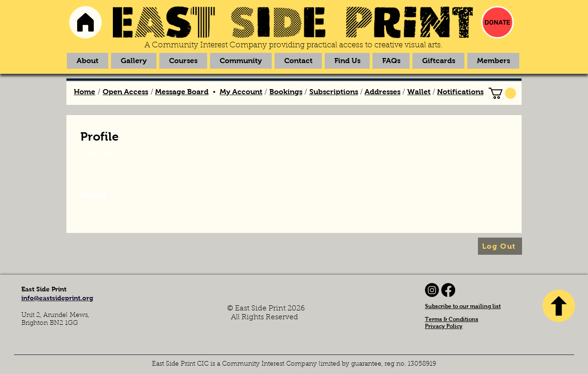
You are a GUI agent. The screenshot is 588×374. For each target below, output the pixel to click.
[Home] (85, 22)
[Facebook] (448, 290)
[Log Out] (500, 246)
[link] (502, 93)
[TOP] (559, 306)
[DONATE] (497, 22)
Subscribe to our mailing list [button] (463, 306)
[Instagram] (432, 290)
